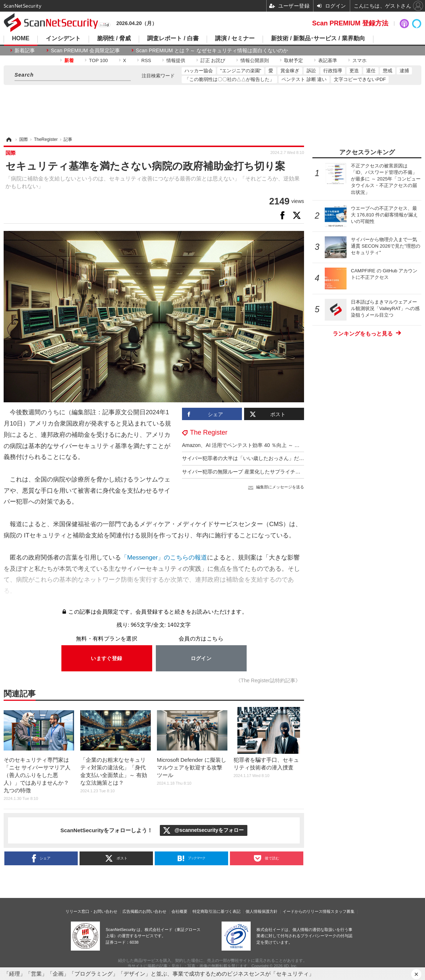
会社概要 (179, 911)
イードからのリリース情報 (307, 911)
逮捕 (404, 71)
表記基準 (328, 60)
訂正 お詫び (213, 60)
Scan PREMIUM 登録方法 (350, 23)
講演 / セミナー (235, 38)
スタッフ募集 (343, 911)
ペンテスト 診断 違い (304, 79)
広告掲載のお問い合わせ (144, 911)
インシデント (63, 38)
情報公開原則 (255, 60)
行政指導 (333, 71)
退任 (371, 71)
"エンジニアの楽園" (241, 71)
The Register (209, 432)
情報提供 (176, 60)
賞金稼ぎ (290, 71)
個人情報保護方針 (262, 911)
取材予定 (294, 60)
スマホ (359, 60)
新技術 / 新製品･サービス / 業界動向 (318, 38)
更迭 (354, 71)
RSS (146, 60)
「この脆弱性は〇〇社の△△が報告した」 (229, 79)
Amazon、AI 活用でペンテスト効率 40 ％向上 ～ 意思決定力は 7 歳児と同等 (269, 445)
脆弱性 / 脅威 (114, 38)
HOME (21, 38)
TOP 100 (98, 60)
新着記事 (25, 50)
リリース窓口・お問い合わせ (91, 911)
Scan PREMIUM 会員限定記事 (85, 50)
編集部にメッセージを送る (280, 487)
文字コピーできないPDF (360, 79)
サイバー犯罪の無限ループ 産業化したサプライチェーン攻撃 (251, 472)
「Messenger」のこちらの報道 (164, 558)
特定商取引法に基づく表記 (216, 911)
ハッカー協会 (199, 71)
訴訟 (311, 71)
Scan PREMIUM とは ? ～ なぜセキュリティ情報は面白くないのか (212, 50)
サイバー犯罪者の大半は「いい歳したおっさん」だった (246, 458)
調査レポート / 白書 (173, 38)
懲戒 (388, 71)
